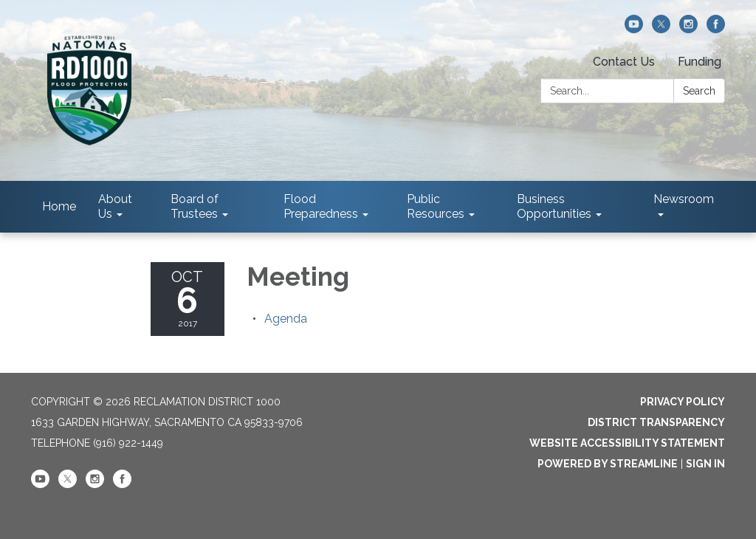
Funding (700, 62)
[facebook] (716, 29)
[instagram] (688, 29)
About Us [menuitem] (115, 206)
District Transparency (656, 422)
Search (699, 91)
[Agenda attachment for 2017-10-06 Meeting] (286, 319)
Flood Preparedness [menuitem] (321, 206)
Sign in (705, 464)
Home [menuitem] (59, 206)
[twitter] (661, 29)
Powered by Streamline (608, 464)
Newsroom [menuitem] (684, 199)
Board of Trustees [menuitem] (195, 206)
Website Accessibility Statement (627, 443)
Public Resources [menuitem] (436, 206)
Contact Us (624, 62)
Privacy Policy (683, 402)
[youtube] (634, 29)
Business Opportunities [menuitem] (554, 206)
